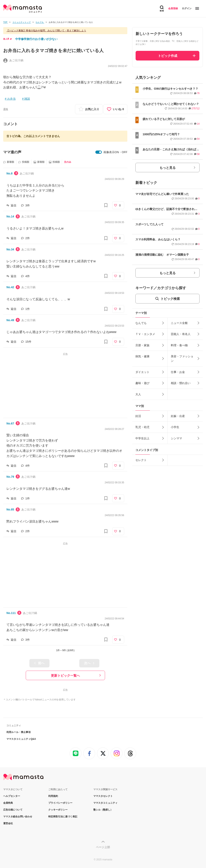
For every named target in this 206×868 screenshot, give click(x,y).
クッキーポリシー (58, 810)
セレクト (141, 460)
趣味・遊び (142, 383)
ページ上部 (103, 847)
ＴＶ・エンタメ (145, 334)
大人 (138, 394)
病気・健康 (142, 356)
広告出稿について (13, 810)
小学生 (175, 427)
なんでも (141, 323)
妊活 (138, 416)
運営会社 (8, 823)
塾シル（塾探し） (103, 810)
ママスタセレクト (103, 796)
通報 (6, 109)
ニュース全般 (179, 323)
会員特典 (8, 803)
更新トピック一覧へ (65, 676)
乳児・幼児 (142, 427)
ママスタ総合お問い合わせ (18, 817)
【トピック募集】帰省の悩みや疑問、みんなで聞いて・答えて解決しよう (46, 31)
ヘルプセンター (12, 796)
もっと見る (168, 168)
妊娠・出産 (178, 416)
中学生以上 (142, 438)
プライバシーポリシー (60, 803)
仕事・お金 (178, 372)
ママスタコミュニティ (105, 803)
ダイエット (142, 372)
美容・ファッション (182, 359)
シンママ (176, 438)
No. (9, 173)
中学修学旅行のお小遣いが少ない (36, 39)
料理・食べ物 (179, 345)
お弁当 (11, 99)
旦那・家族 (142, 345)
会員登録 (173, 8)
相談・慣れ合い (181, 383)
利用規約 (53, 796)
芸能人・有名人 (181, 334)
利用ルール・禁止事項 (19, 732)
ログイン (187, 8)
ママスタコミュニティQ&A (21, 739)
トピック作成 (168, 56)
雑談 (27, 99)
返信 (13, 205)
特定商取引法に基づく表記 (63, 817)
